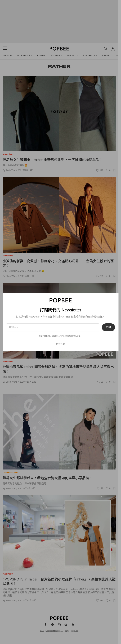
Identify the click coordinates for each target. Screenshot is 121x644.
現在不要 (61, 344)
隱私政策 (77, 336)
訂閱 (108, 327)
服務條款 (67, 336)
